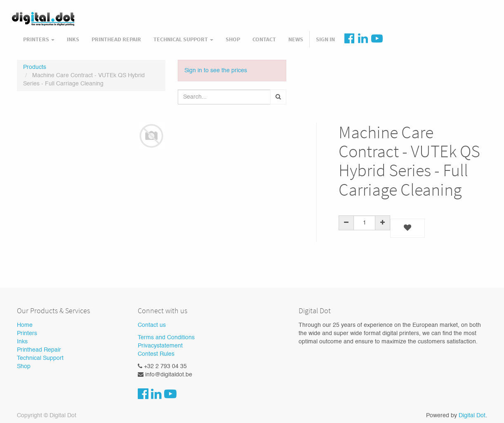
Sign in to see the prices (216, 71)
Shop (24, 366)
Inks (22, 342)
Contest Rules (156, 354)
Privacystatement (160, 346)
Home (25, 325)
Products (35, 67)
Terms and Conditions (166, 338)
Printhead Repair (39, 350)
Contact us (152, 325)
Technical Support (40, 358)
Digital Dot (472, 416)
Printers (27, 333)
